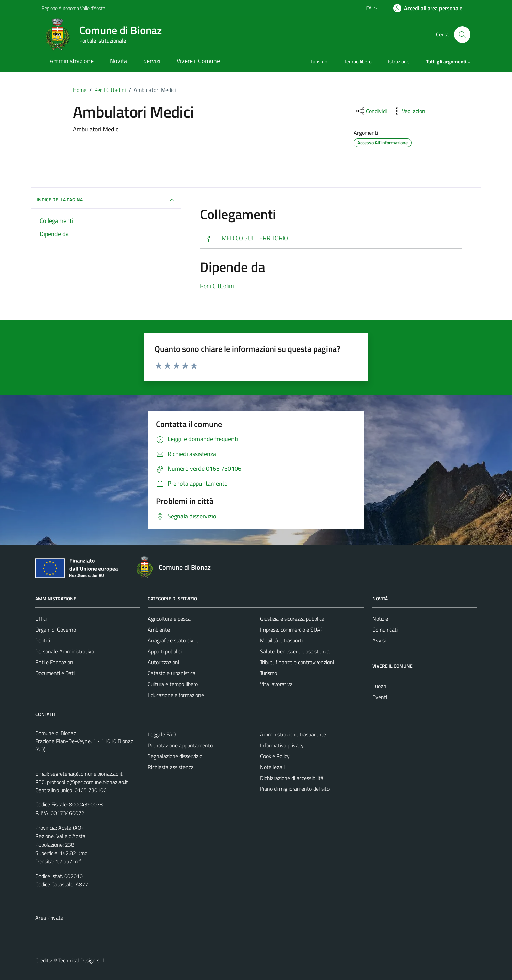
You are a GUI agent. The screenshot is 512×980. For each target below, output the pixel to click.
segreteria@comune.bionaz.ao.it (86, 774)
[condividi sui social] (371, 111)
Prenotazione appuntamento (180, 745)
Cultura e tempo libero (173, 684)
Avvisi (379, 640)
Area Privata (49, 918)
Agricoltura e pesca (169, 619)
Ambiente (159, 630)
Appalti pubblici (165, 651)
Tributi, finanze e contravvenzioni (297, 662)
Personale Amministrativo (65, 651)
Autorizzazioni (163, 662)
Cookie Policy (275, 756)
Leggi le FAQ (162, 734)
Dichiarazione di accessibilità (292, 778)
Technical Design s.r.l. (82, 960)
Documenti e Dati (55, 673)
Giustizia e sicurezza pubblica (292, 619)
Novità (118, 61)
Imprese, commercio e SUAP (292, 630)
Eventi (380, 697)
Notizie (380, 619)
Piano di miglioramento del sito (295, 789)
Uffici (41, 619)
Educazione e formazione (176, 695)
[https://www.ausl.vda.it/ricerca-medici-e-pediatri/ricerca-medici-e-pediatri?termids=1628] (331, 238)
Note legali (272, 767)
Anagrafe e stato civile (173, 640)
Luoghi (380, 686)
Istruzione (399, 61)
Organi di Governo (56, 630)
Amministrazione (72, 61)
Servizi (152, 61)
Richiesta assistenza (171, 767)
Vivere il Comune (198, 61)
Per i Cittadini (217, 286)
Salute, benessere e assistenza (295, 651)
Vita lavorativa (276, 684)
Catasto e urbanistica (172, 673)
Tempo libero (358, 61)
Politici (43, 640)
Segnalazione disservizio (175, 756)
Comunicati (385, 630)
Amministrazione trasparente (293, 734)
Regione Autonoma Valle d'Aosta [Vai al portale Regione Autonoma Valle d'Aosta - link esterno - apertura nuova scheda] (73, 8)
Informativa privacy (282, 745)
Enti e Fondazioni (55, 662)
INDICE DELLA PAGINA (106, 200)
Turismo (319, 61)
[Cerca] (462, 34)
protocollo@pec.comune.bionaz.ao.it (87, 782)
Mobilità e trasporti (281, 640)
